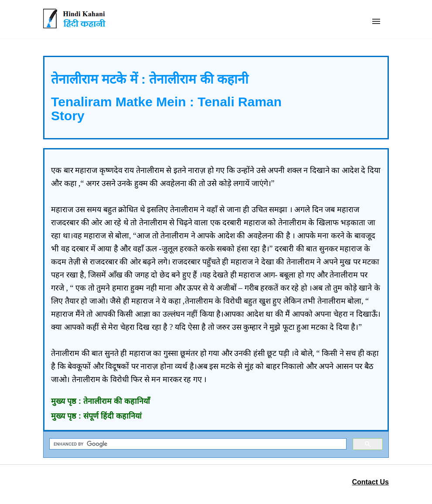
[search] (197, 444)
